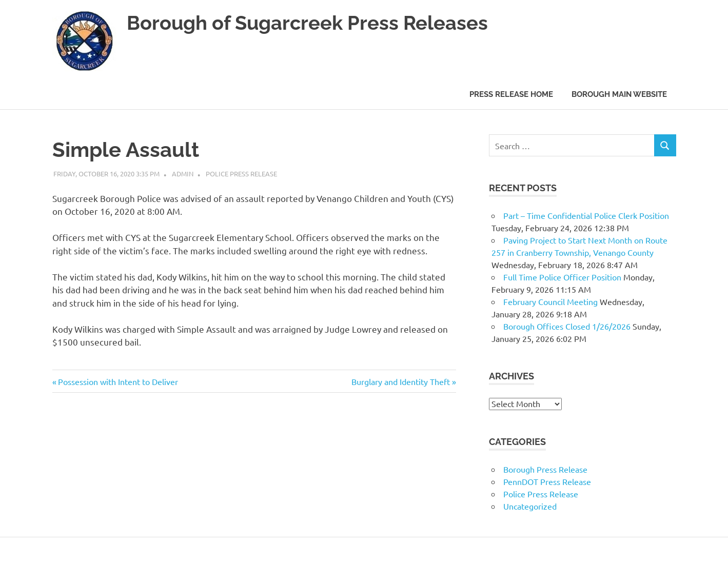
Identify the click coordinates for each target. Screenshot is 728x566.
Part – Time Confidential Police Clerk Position (586, 215)
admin (183, 174)
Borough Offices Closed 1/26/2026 (567, 326)
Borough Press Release (545, 469)
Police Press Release (241, 174)
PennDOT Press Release (547, 481)
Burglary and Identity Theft (401, 381)
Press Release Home (511, 94)
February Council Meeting (550, 301)
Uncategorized (530, 506)
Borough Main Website (619, 94)
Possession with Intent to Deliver (118, 381)
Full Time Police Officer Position (562, 277)
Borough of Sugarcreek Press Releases (307, 23)
